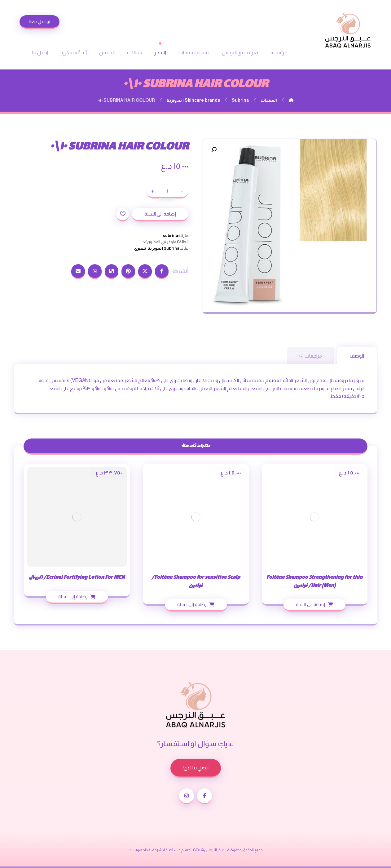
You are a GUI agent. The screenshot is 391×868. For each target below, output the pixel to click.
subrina (170, 236)
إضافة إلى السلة (160, 214)
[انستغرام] (187, 796)
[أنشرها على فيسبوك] (162, 272)
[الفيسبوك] (204, 796)
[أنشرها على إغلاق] (145, 272)
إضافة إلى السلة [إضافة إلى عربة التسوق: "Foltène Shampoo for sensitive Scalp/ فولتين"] (192, 604)
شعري (140, 248)
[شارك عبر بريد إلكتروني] (78, 272)
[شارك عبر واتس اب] (95, 272)
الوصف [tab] (357, 356)
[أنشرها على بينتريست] (128, 272)
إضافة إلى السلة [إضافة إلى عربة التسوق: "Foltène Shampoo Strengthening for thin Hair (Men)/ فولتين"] (310, 604)
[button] (214, 150)
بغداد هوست (140, 850)
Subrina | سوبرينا (163, 248)
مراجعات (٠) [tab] (311, 356)
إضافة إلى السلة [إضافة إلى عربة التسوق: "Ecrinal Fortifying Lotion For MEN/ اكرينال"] (73, 597)
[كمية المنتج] (167, 192)
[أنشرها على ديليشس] (112, 272)
